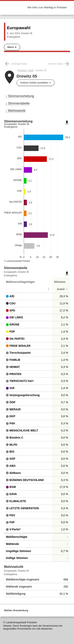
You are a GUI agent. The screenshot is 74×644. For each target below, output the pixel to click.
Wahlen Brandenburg (16, 610)
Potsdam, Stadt (25, 70)
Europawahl (19, 28)
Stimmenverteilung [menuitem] (21, 96)
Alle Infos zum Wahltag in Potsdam (47, 7)
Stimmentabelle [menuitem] (19, 103)
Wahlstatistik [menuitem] (17, 111)
